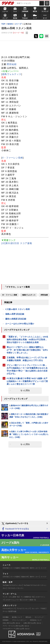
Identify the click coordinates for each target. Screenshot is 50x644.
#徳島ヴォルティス (29, 295)
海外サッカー (34, 568)
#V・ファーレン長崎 (10, 295)
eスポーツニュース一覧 (14, 600)
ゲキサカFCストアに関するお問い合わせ (16, 629)
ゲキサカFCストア (9, 608)
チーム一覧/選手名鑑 (9, 611)
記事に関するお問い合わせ (32, 623)
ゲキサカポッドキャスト (16, 588)
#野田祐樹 (44, 295)
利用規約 (6, 620)
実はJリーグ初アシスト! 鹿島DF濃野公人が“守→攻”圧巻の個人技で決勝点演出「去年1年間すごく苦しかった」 (27, 350)
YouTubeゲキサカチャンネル (12, 585)
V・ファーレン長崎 (13, 158)
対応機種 (6, 617)
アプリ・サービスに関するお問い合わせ (16, 626)
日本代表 (6, 568)
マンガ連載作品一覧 (27, 597)
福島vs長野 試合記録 (15, 314)
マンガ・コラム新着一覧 (11, 597)
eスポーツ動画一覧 (29, 600)
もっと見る (25, 390)
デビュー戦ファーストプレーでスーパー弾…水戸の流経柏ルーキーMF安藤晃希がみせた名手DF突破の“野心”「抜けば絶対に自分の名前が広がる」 (27, 369)
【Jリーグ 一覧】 (18, 33)
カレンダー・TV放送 (39, 608)
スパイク (43, 568)
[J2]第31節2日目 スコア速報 (17, 243)
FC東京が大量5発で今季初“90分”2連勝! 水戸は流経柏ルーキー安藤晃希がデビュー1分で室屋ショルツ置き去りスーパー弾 (27, 381)
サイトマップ (39, 617)
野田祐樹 (12, 64)
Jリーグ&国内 (15, 568)
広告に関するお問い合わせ (11, 623)
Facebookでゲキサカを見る (15, 529)
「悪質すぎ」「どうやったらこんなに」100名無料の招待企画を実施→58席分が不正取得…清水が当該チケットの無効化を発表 (27, 340)
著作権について (17, 617)
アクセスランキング (23, 608)
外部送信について (36, 620)
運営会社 (28, 617)
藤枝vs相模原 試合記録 (16, 319)
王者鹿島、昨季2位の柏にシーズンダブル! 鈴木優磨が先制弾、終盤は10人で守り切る (27, 359)
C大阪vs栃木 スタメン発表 (18, 309)
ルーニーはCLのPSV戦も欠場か (20, 324)
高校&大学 (25, 568)
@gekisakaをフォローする (15, 524)
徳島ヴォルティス (12, 74)
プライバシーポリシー (19, 620)
